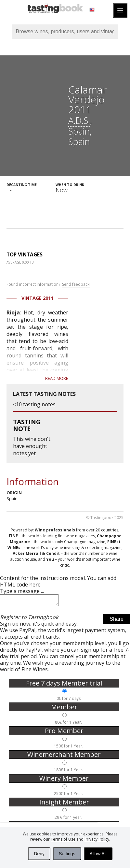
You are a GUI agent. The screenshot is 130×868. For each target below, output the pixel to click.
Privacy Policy (97, 839)
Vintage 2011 (37, 298)
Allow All (98, 854)
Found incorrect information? (48, 284)
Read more (57, 378)
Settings (67, 854)
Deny (39, 854)
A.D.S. (79, 120)
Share (117, 621)
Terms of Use (63, 839)
